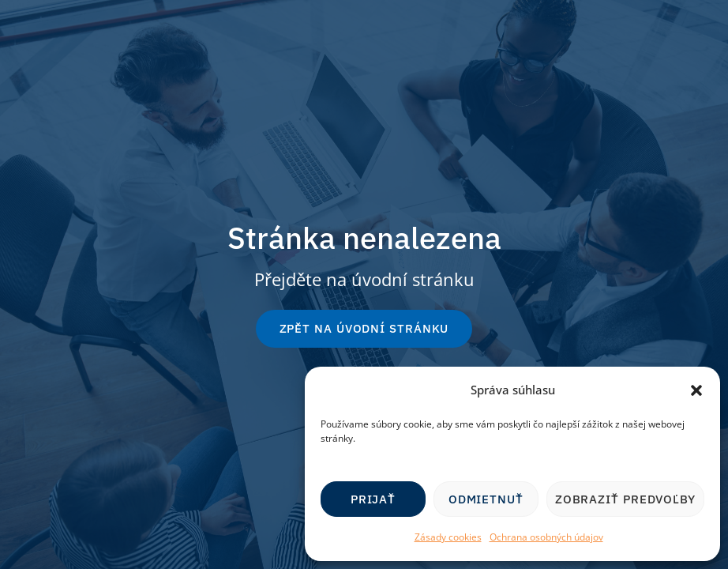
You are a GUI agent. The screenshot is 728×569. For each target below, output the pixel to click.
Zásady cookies (448, 537)
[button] (696, 390)
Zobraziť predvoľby (625, 499)
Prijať (373, 499)
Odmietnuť (486, 499)
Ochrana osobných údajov (546, 537)
